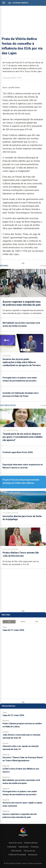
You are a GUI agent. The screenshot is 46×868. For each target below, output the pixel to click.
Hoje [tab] (9, 622)
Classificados (23, 847)
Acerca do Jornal (15, 843)
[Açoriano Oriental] (23, 837)
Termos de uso (29, 851)
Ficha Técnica (16, 851)
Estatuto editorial (31, 843)
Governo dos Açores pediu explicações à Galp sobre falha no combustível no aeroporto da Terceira (22, 362)
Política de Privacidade (17, 855)
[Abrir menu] (4, 3)
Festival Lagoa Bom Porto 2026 (18, 452)
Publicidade (12, 847)
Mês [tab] (37, 622)
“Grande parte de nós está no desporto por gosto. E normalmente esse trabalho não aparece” (23, 437)
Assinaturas (33, 855)
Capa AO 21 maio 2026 (13, 630)
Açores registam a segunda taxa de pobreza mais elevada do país (22, 303)
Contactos (35, 847)
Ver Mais (43, 266)
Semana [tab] (23, 622)
